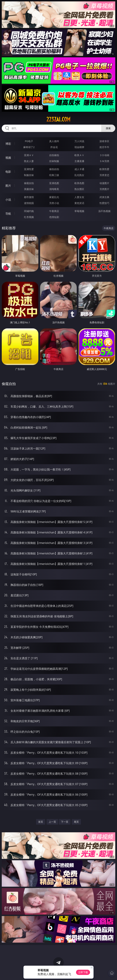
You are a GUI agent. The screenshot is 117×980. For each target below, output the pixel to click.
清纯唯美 (54, 189)
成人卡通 (79, 169)
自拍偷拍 (54, 155)
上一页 (52, 822)
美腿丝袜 (29, 189)
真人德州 (54, 141)
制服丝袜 (29, 175)
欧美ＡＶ (79, 155)
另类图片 (104, 189)
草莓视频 (79, 211)
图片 (8, 186)
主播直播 (79, 161)
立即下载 (83, 972)
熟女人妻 (29, 161)
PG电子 (29, 141)
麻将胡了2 (29, 147)
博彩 (8, 144)
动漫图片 (104, 183)
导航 (8, 214)
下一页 (65, 822)
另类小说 (54, 203)
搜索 (108, 128)
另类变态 (104, 175)
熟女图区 (79, 189)
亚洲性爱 (29, 169)
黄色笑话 (79, 203)
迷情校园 (29, 203)
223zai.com (58, 119)
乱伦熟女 (79, 175)
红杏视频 (29, 217)
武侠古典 (104, 197)
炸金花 (54, 147)
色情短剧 (54, 217)
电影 (8, 172)
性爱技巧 (104, 203)
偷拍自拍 (54, 169)
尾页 (76, 822)
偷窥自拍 (29, 183)
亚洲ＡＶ (29, 155)
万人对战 (79, 141)
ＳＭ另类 (104, 161)
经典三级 (54, 175)
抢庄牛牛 (104, 147)
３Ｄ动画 (104, 155)
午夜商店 (54, 211)
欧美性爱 (104, 169)
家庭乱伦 (54, 197)
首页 (41, 822)
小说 (8, 200)
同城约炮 (29, 211)
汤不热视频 (104, 211)
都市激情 (29, 197)
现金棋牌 (79, 147)
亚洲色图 (54, 183)
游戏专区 (104, 141)
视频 (8, 158)
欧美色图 (79, 183)
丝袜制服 (54, 161)
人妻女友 (79, 197)
